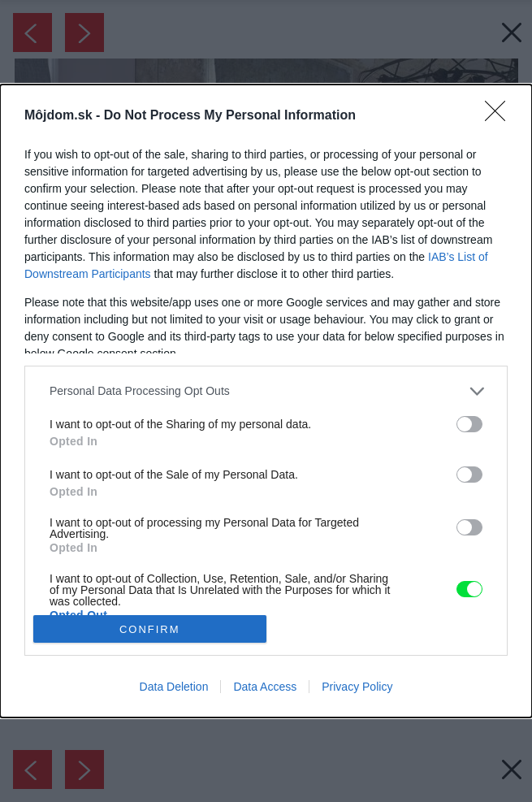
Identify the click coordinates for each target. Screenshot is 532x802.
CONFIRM (150, 629)
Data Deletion (174, 687)
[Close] (500, 116)
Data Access (265, 687)
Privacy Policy (357, 687)
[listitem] (266, 391)
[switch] (469, 424)
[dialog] (266, 401)
